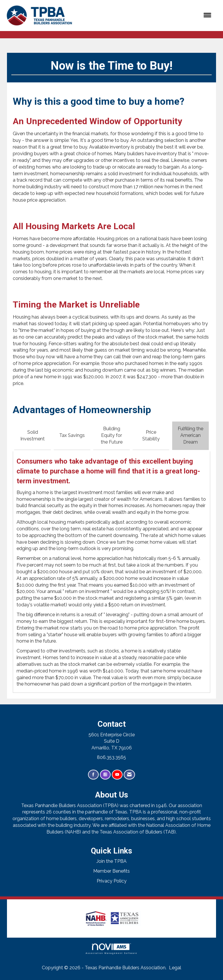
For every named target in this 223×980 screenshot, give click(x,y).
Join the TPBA (111, 861)
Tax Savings (72, 435)
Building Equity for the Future (112, 435)
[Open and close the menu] (146, 16)
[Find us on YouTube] (117, 775)
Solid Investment (33, 435)
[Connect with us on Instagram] (105, 775)
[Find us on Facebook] (93, 775)
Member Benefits (111, 871)
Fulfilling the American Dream (190, 435)
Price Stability (151, 435)
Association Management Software (111, 949)
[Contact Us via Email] (129, 775)
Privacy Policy (112, 881)
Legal (175, 968)
